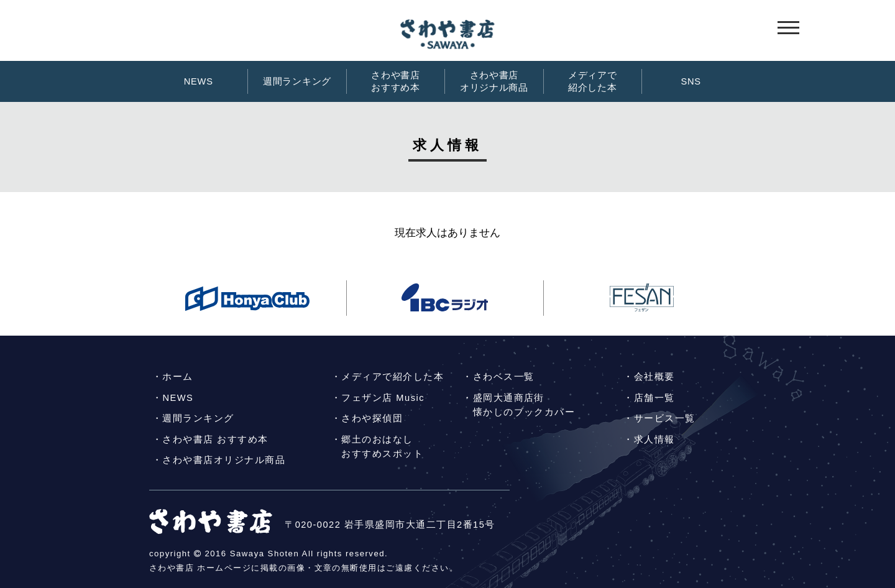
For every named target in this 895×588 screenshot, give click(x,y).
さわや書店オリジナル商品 (494, 81)
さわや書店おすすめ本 (396, 81)
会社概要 (654, 377)
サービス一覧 (665, 418)
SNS (691, 81)
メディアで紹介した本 (593, 81)
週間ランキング (297, 81)
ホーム (177, 377)
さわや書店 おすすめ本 (215, 439)
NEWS (199, 81)
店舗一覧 (654, 398)
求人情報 (654, 439)
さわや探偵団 (372, 418)
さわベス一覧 (504, 377)
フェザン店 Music (383, 398)
